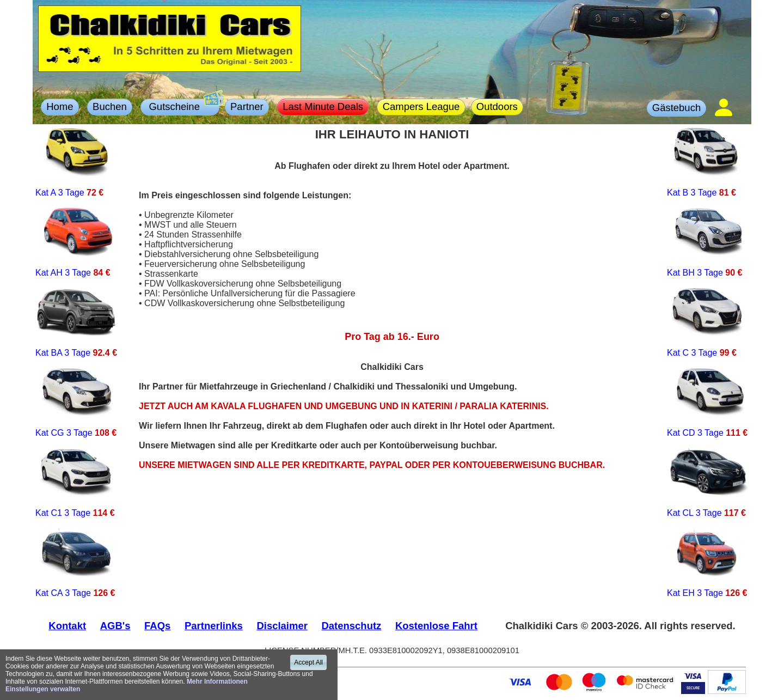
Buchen (110, 106)
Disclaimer (282, 626)
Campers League (421, 106)
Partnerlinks (214, 626)
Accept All (308, 662)
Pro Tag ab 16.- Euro (392, 337)
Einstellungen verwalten (43, 689)
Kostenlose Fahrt (436, 626)
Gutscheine (182, 106)
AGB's (115, 626)
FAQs (157, 626)
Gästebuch (676, 108)
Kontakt (67, 626)
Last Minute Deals (323, 106)
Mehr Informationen (217, 681)
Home (60, 106)
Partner (247, 106)
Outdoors (497, 106)
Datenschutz (352, 626)
